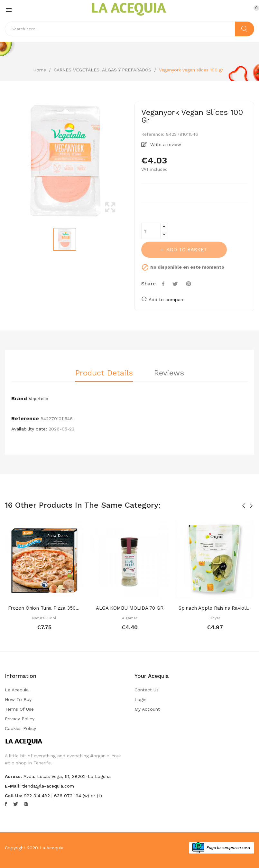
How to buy (18, 699)
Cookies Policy (20, 728)
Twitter (16, 804)
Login (140, 699)
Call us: (14, 796)
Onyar (215, 618)
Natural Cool (44, 618)
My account (147, 709)
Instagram (26, 804)
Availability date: (29, 429)
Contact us (147, 690)
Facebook (6, 804)
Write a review (165, 144)
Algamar (130, 618)
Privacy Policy (20, 719)
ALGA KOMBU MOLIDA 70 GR (130, 608)
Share (164, 284)
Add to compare (163, 299)
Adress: (13, 776)
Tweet (176, 284)
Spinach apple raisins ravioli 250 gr (215, 608)
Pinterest (189, 284)
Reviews (169, 373)
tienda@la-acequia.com (48, 786)
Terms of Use (19, 709)
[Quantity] (151, 231)
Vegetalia (38, 399)
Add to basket (186, 249)
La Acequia (17, 690)
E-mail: (13, 786)
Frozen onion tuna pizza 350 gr (44, 608)
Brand (19, 398)
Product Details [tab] (104, 373)
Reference (25, 418)
